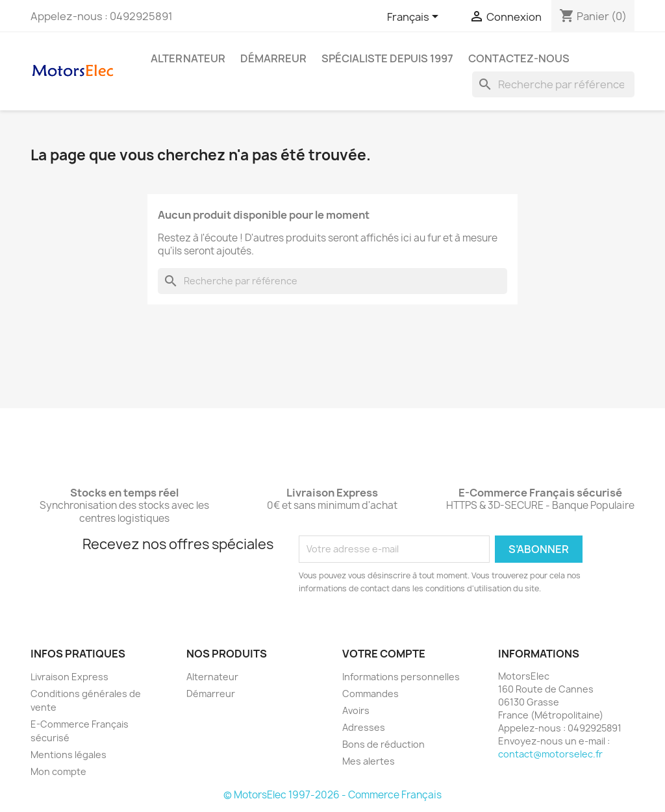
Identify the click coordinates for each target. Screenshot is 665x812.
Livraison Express (69, 677)
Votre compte (384, 654)
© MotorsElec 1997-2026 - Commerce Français (332, 795)
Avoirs (356, 710)
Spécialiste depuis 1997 (387, 58)
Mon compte (58, 771)
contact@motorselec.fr (550, 754)
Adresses (364, 727)
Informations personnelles (401, 677)
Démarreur (273, 58)
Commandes (370, 694)
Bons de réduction (383, 744)
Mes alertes (369, 761)
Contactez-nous (519, 58)
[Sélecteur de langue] (415, 18)
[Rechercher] (553, 84)
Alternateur (188, 58)
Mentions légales (69, 755)
